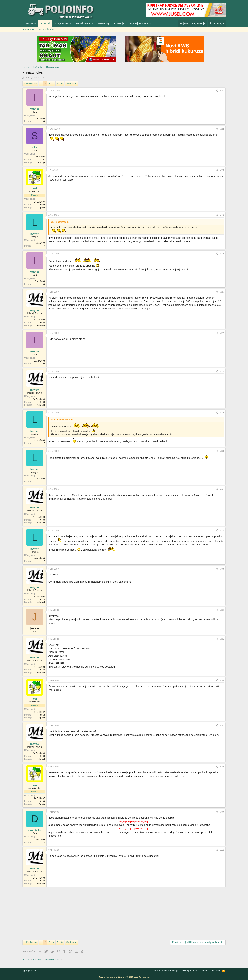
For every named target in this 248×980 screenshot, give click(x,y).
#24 (222, 215)
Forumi (45, 23)
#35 (222, 639)
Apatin (42, 208)
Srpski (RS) (30, 971)
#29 (222, 413)
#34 (222, 610)
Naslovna (30, 23)
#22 (222, 129)
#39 (222, 812)
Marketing (103, 23)
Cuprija (42, 162)
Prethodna (31, 84)
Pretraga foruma (46, 29)
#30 (222, 451)
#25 (222, 254)
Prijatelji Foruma (139, 23)
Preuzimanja (83, 23)
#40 (222, 850)
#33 (222, 569)
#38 (222, 767)
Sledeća (70, 84)
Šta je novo (61, 23)
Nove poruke (29, 29)
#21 (222, 91)
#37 (222, 725)
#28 (222, 372)
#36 (222, 680)
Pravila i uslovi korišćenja (165, 971)
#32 (222, 531)
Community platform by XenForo (124, 977)
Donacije (119, 23)
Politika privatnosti (190, 971)
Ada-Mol (41, 325)
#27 (222, 333)
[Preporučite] (217, 91)
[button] (70, 23)
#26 (222, 292)
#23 (222, 170)
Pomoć (204, 971)
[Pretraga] (217, 23)
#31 (222, 489)
